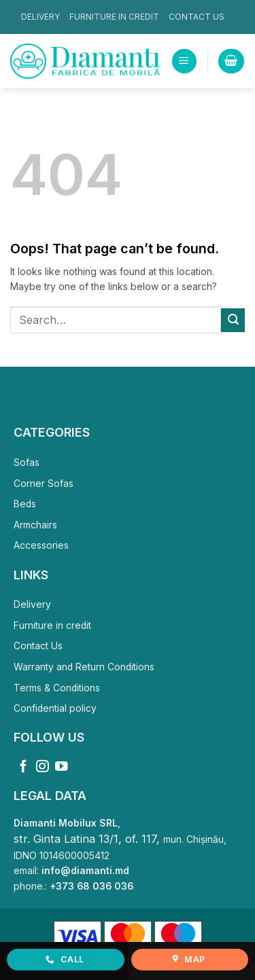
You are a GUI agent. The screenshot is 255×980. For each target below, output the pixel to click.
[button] (184, 61)
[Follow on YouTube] (62, 767)
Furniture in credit (114, 17)
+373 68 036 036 (91, 886)
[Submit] (233, 320)
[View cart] (231, 61)
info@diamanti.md (85, 871)
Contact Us (197, 17)
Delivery (40, 17)
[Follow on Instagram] (42, 767)
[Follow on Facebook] (23, 767)
